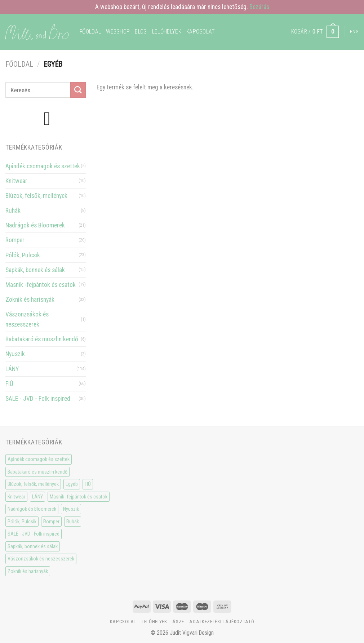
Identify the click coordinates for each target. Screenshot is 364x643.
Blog (141, 32)
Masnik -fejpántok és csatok (41, 285)
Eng (354, 32)
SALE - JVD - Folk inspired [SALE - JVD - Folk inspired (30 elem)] (34, 534)
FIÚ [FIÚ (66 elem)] (88, 484)
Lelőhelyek (167, 32)
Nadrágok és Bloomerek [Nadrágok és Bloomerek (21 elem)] (32, 509)
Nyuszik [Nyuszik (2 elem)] (71, 509)
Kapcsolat (201, 32)
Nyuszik (15, 354)
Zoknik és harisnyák (30, 300)
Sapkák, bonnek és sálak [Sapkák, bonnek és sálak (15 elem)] (33, 546)
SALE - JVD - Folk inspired (38, 399)
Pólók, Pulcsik (23, 255)
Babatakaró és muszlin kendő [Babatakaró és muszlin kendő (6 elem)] (37, 472)
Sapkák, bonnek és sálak (35, 270)
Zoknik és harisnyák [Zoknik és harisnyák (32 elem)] (28, 571)
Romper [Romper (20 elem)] (51, 522)
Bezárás (259, 7)
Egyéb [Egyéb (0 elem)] (72, 484)
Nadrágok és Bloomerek (35, 225)
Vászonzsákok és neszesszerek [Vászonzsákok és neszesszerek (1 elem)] (41, 559)
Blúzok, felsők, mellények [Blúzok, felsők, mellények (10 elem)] (33, 484)
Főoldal (90, 32)
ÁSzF (178, 622)
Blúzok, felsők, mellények (36, 196)
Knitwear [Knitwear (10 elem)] (16, 497)
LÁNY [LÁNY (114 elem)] (37, 497)
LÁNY (12, 369)
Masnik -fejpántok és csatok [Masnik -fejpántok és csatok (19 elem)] (79, 497)
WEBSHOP (118, 32)
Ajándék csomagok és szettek (43, 166)
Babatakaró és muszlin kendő (42, 339)
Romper (15, 240)
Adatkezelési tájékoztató (222, 622)
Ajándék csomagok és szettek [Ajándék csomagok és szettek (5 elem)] (39, 459)
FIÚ (9, 384)
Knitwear (16, 181)
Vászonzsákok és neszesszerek (27, 319)
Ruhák (13, 210)
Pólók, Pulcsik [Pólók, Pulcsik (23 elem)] (22, 522)
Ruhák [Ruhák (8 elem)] (73, 522)
